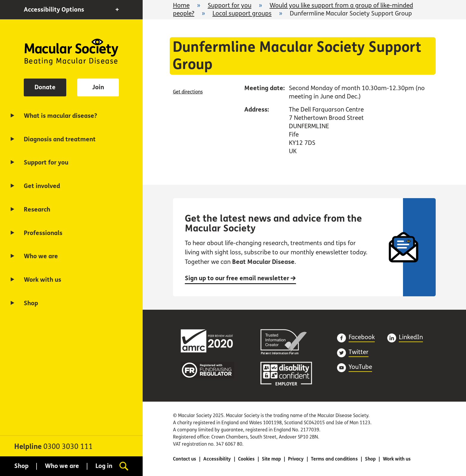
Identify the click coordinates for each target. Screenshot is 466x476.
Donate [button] (45, 87)
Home (71, 52)
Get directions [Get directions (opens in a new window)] (188, 92)
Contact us (185, 459)
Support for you (46, 163)
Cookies (246, 459)
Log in (104, 466)
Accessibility (217, 459)
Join (98, 87)
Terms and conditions (334, 459)
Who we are (41, 256)
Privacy (296, 459)
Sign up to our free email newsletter (240, 278)
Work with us (42, 280)
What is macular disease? (60, 116)
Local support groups (242, 14)
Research (37, 210)
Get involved (42, 186)
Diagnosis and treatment (60, 139)
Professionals (43, 233)
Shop (31, 303)
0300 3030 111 (68, 447)
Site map (271, 459)
